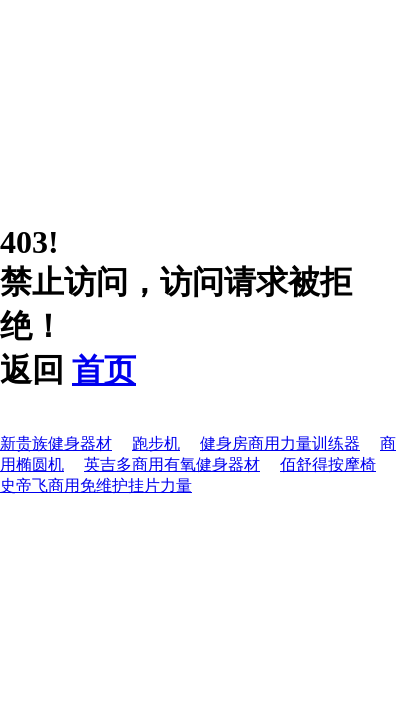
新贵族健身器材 (56, 443)
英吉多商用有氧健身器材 (172, 464)
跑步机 (156, 443)
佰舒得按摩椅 (328, 464)
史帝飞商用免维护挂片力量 (96, 485)
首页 (104, 370)
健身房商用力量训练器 (280, 443)
